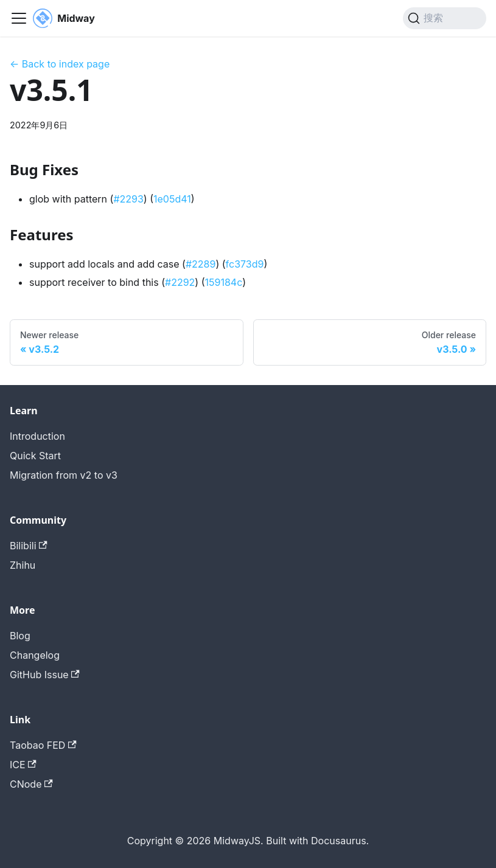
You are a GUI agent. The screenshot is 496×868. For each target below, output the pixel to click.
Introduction (37, 436)
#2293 (128, 199)
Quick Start (35, 456)
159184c (224, 282)
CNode (31, 784)
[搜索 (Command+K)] (445, 18)
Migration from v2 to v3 (64, 475)
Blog (20, 636)
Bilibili (29, 546)
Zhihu (23, 565)
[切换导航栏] (19, 18)
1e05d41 (172, 199)
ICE (23, 765)
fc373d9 (245, 264)
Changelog (35, 655)
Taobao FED (43, 745)
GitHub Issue (45, 675)
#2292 (180, 282)
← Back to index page (60, 64)
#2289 (201, 264)
